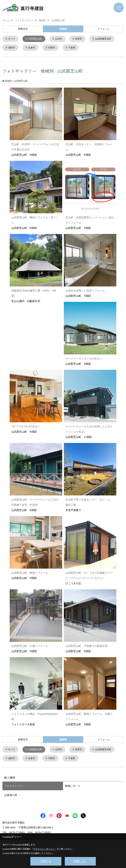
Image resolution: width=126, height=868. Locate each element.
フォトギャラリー (15, 787)
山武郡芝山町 (36, 39)
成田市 (12, 48)
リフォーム (104, 29)
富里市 (81, 39)
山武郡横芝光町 (107, 39)
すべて (12, 39)
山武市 (61, 39)
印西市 (53, 48)
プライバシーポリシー (44, 849)
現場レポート (73, 787)
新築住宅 (23, 29)
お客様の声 (11, 796)
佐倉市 (33, 48)
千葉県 (74, 48)
